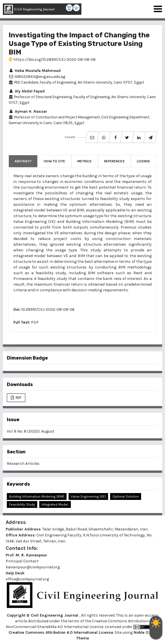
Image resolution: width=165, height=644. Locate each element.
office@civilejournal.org (27, 579)
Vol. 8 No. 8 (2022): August (31, 431)
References (114, 161)
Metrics (84, 161)
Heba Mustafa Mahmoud (35, 71)
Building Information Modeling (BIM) (37, 496)
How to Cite (54, 161)
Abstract (23, 161)
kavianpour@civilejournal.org (33, 567)
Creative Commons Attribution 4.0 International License (61, 632)
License (144, 161)
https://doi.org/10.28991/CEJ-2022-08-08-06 (52, 59)
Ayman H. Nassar (28, 111)
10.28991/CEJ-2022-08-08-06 (48, 309)
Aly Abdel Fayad (27, 91)
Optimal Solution (126, 496)
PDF (35, 322)
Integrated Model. (55, 504)
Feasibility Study (22, 504)
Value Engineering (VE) (88, 496)
